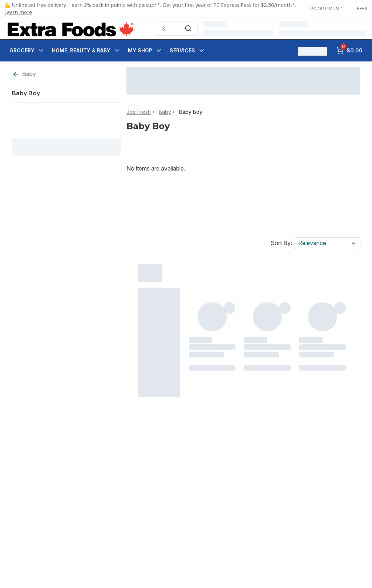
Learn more (18, 12)
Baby (24, 74)
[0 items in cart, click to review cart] (349, 51)
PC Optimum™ (326, 9)
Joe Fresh (139, 112)
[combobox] (177, 28)
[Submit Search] (188, 28)
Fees (362, 9)
